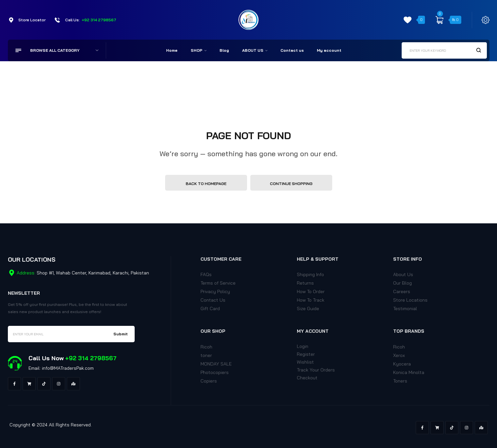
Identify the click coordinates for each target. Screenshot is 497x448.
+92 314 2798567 (99, 20)
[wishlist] (408, 20)
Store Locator (32, 20)
